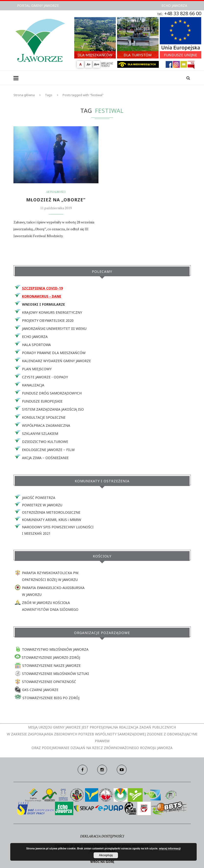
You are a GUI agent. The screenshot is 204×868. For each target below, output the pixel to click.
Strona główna (24, 95)
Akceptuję (106, 855)
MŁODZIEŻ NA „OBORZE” (56, 200)
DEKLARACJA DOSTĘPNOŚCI (102, 836)
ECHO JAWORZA (174, 6)
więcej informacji (170, 848)
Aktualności (56, 192)
